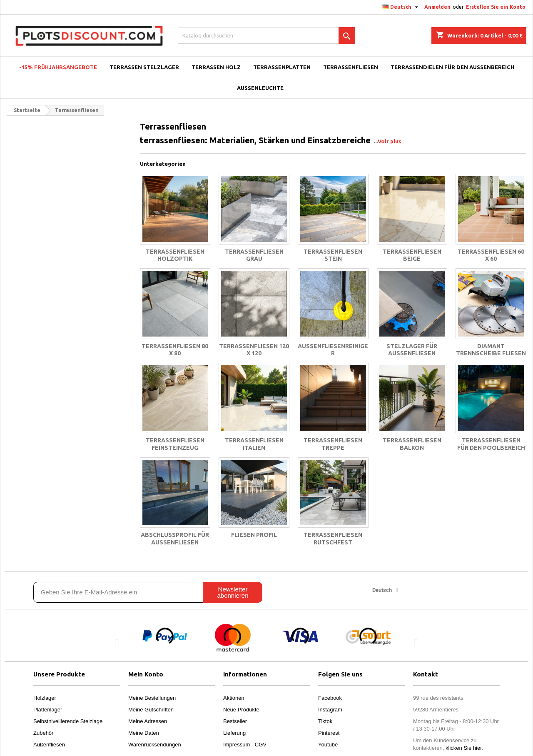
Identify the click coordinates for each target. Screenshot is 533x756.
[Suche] (266, 35)
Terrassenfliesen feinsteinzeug (175, 444)
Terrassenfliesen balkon (412, 444)
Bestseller (235, 721)
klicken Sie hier (464, 748)
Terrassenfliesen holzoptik (175, 255)
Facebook (330, 698)
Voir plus (390, 141)
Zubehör (43, 733)
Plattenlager (48, 710)
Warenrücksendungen (155, 745)
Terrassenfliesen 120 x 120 (254, 350)
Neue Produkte (241, 710)
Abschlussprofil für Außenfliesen (175, 539)
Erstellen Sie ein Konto (496, 7)
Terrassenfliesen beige (412, 255)
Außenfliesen (49, 745)
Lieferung (234, 733)
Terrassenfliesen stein (333, 255)
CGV (261, 745)
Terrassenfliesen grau (254, 255)
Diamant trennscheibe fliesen (491, 350)
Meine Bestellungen (152, 698)
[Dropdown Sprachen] (401, 7)
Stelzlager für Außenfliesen (412, 350)
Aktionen (234, 698)
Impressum (237, 745)
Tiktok (325, 721)
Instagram (330, 710)
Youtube (328, 745)
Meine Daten (144, 733)
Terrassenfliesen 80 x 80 (175, 350)
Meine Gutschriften (151, 710)
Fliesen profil (254, 535)
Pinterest (329, 733)
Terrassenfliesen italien (254, 444)
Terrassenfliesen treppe (333, 444)
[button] (117, 642)
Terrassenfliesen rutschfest (333, 539)
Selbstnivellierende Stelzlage (68, 721)
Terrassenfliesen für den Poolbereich (491, 444)
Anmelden (437, 7)
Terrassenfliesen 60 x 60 (491, 255)
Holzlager (45, 698)
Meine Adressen (148, 721)
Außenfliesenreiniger (333, 350)
